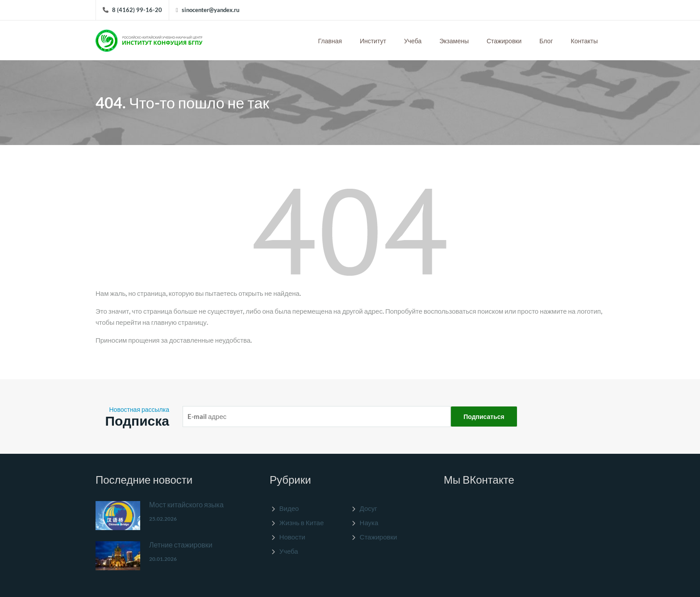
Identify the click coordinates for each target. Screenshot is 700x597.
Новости (292, 537)
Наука (369, 522)
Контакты (584, 41)
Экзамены (454, 41)
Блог (546, 41)
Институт (373, 41)
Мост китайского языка (186, 504)
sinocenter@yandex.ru (210, 10)
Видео (289, 508)
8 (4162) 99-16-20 (137, 10)
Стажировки (504, 41)
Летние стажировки (181, 545)
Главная (330, 41)
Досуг (369, 508)
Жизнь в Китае (302, 522)
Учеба (413, 41)
